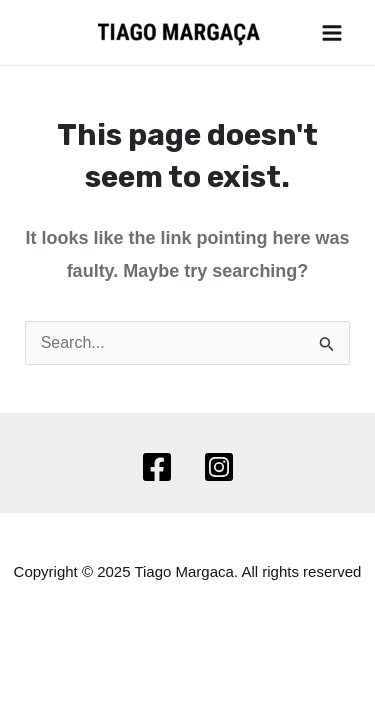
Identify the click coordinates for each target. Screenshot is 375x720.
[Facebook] (157, 467)
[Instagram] (219, 467)
